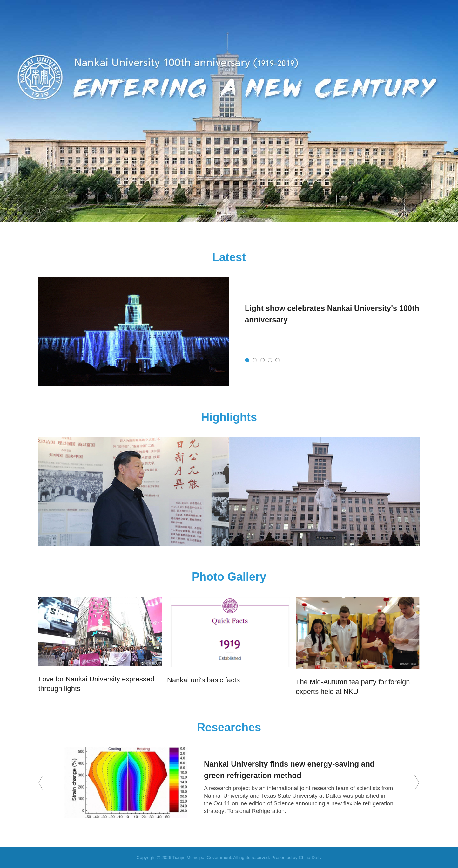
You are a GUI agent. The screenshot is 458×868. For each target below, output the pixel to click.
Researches (229, 727)
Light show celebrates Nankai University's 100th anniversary (332, 314)
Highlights (229, 417)
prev (41, 783)
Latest (229, 257)
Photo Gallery (229, 577)
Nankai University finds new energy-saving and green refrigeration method (289, 770)
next (417, 783)
